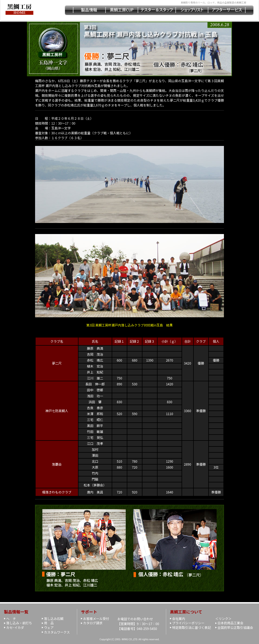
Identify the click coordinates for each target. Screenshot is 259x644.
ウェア (49, 627)
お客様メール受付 (96, 618)
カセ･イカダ (15, 627)
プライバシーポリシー (188, 623)
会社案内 (179, 618)
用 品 (49, 623)
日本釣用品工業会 (230, 623)
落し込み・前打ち (19, 623)
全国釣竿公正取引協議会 (235, 627)
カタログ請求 (93, 623)
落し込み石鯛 (54, 618)
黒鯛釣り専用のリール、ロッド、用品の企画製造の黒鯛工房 (214, 3)
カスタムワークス (57, 632)
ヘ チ (11, 618)
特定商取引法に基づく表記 (192, 627)
